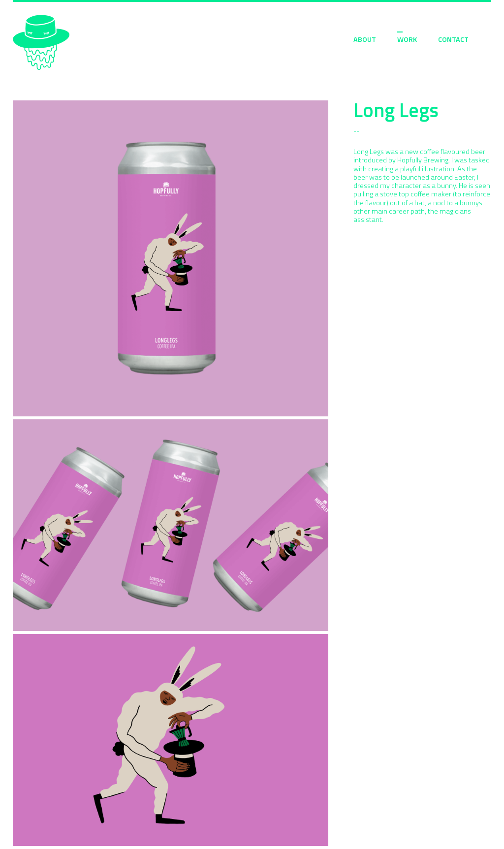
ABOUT (365, 39)
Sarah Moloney (41, 43)
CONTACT (453, 39)
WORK (407, 39)
